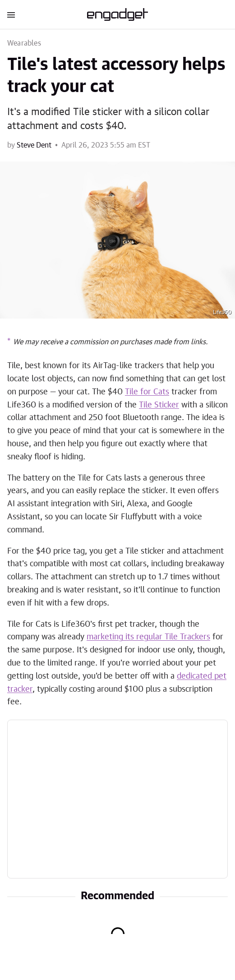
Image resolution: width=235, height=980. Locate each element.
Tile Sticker (159, 405)
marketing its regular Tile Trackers (148, 637)
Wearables (24, 43)
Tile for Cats (147, 392)
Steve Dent (34, 145)
